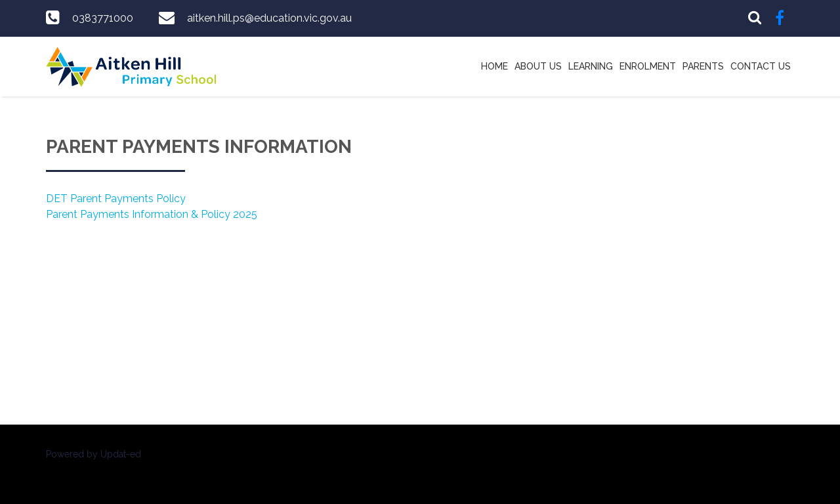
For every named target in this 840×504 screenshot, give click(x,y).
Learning (591, 66)
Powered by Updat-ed (94, 454)
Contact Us (761, 66)
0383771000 (103, 18)
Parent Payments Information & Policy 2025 (152, 214)
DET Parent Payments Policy (116, 199)
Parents (703, 66)
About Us (538, 66)
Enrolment (648, 66)
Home (494, 66)
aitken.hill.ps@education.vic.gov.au (269, 18)
